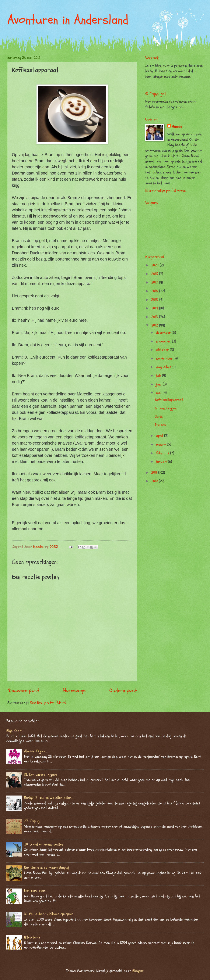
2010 (155, 481)
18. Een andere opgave (41, 774)
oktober (163, 350)
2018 (155, 274)
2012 (155, 325)
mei (159, 393)
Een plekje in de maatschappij (47, 868)
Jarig (159, 417)
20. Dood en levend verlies (44, 844)
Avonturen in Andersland (68, 20)
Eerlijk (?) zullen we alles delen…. (49, 798)
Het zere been (35, 891)
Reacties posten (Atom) (48, 702)
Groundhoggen (166, 408)
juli (159, 376)
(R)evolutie (32, 937)
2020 (155, 265)
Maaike (177, 127)
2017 (155, 282)
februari (163, 453)
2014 (155, 308)
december (164, 333)
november (164, 341)
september (165, 358)
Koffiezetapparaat (169, 400)
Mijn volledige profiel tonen (165, 191)
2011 (155, 473)
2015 (155, 300)
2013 (155, 317)
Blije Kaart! (15, 731)
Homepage (74, 690)
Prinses (160, 425)
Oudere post (123, 690)
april (160, 436)
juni (159, 384)
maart (162, 444)
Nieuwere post (23, 690)
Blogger (138, 971)
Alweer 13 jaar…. (36, 751)
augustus (164, 367)
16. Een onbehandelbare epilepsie (49, 914)
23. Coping (32, 821)
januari (162, 462)
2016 (155, 291)
